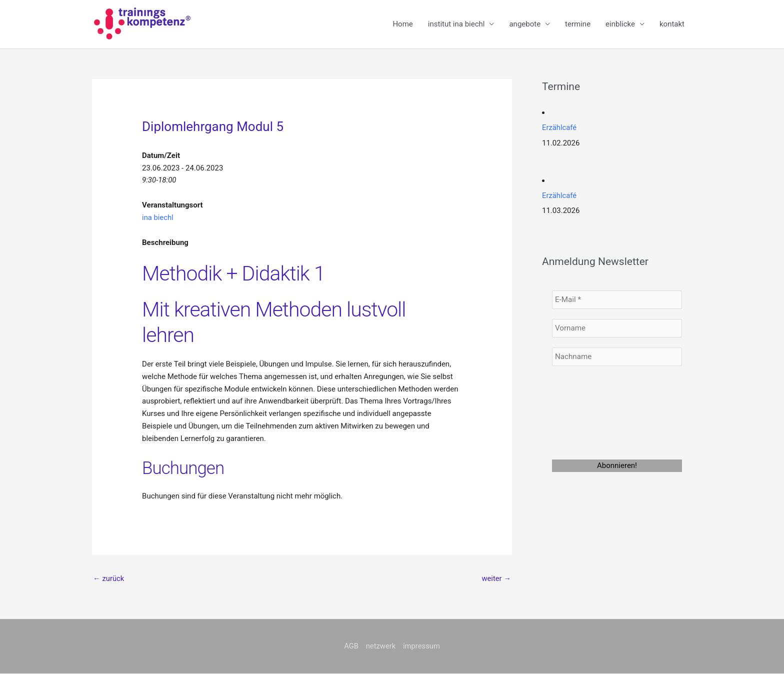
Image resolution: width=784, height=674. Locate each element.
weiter (496, 578)
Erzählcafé (559, 128)
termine (578, 24)
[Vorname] (617, 328)
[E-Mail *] (617, 299)
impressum (422, 646)
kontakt (672, 24)
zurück (109, 578)
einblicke (620, 24)
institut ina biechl (456, 24)
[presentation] (593, 411)
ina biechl (158, 217)
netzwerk (381, 646)
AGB (351, 646)
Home (402, 24)
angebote (525, 24)
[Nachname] (617, 356)
